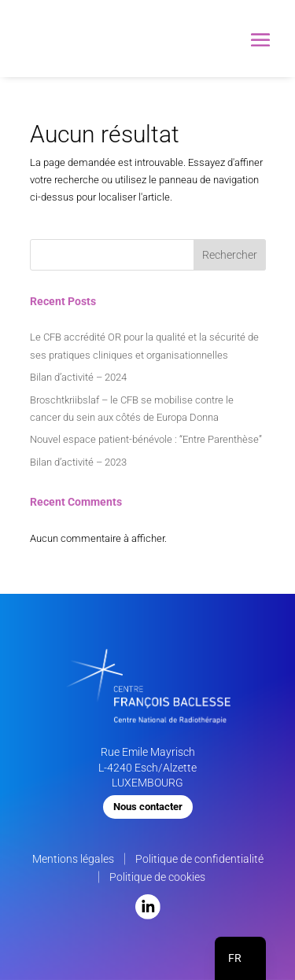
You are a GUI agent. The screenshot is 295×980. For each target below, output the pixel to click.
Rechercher (230, 255)
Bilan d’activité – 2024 (78, 377)
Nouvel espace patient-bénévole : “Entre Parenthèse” (146, 439)
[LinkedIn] (148, 916)
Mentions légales (73, 859)
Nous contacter (148, 807)
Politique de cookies (157, 877)
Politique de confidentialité (199, 859)
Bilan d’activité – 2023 (78, 462)
